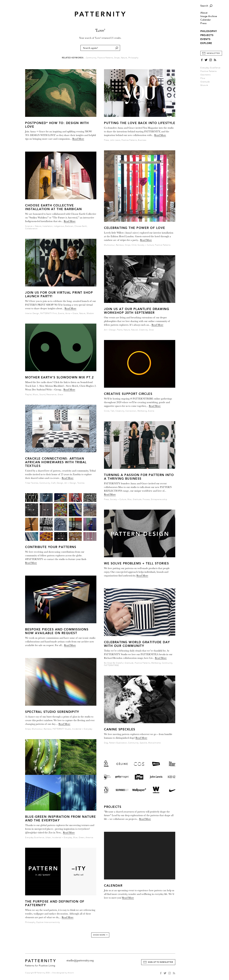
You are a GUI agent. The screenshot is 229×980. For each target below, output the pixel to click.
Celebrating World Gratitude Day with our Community (137, 644)
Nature (124, 58)
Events (61, 313)
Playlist (28, 395)
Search (204, 6)
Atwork (71, 973)
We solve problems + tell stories (136, 563)
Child (134, 245)
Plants (120, 330)
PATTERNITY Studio (62, 729)
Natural (134, 330)
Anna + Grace (72, 313)
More (204, 85)
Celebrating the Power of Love (135, 228)
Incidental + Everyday (82, 729)
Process (146, 499)
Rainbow (48, 729)
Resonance (52, 395)
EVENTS (205, 39)
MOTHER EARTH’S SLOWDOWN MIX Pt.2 (59, 377)
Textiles (81, 483)
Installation (48, 226)
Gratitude (205, 82)
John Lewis (115, 140)
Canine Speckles (120, 729)
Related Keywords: (73, 58)
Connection (131, 411)
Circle (107, 411)
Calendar (206, 20)
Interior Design (32, 313)
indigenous (59, 226)
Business (142, 140)
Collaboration (31, 229)
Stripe (117, 58)
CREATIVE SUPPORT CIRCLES (128, 394)
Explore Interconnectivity (48, 922)
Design (60, 483)
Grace (61, 395)
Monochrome (154, 743)
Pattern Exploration (118, 743)
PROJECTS (207, 35)
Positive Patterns (209, 71)
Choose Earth (81, 226)
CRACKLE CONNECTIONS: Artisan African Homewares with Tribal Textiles (56, 462)
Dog (106, 743)
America (89, 838)
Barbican (69, 226)
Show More (100, 935)
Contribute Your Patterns (51, 547)
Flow (203, 78)
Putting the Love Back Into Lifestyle (140, 123)
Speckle (144, 743)
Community (91, 58)
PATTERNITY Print (49, 313)
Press (204, 23)
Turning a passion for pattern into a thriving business (139, 477)
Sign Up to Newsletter (160, 962)
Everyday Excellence (210, 68)
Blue (75, 838)
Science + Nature (33, 226)
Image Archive (209, 16)
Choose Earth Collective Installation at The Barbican (53, 207)
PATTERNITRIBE (111, 665)
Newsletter (213, 53)
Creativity (143, 330)
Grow (151, 330)
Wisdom (90, 313)
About (204, 13)
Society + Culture (146, 245)
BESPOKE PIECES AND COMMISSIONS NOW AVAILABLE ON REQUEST (57, 631)
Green (82, 838)
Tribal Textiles (32, 483)
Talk (112, 411)
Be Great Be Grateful (114, 663)
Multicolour (37, 729)
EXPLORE (206, 43)
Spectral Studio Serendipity (52, 712)
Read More (78, 139)
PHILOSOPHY (209, 31)
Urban (48, 838)
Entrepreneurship (159, 499)
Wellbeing (142, 411)
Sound (42, 395)
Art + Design (70, 483)
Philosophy (133, 58)
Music (36, 395)
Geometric (206, 75)
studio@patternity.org (80, 960)
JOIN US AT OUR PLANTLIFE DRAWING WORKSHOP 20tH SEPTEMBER (137, 311)
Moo (130, 499)
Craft (53, 483)
